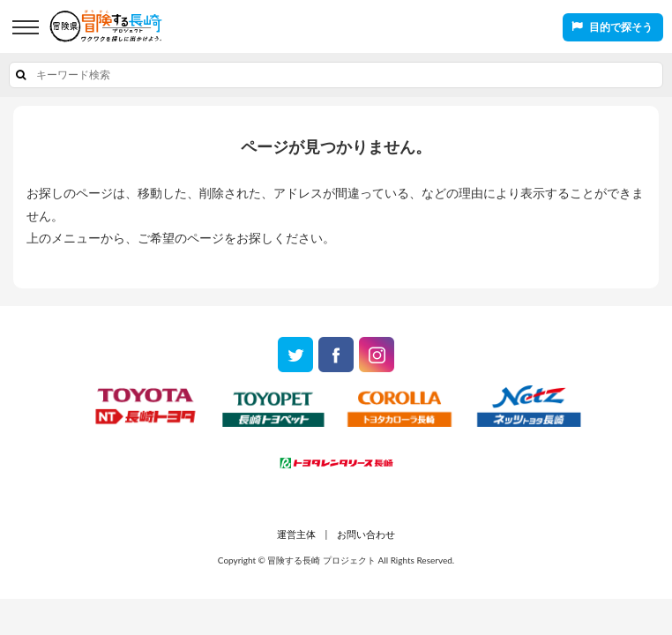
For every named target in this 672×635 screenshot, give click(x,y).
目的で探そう (621, 27)
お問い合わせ (366, 534)
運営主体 (296, 534)
